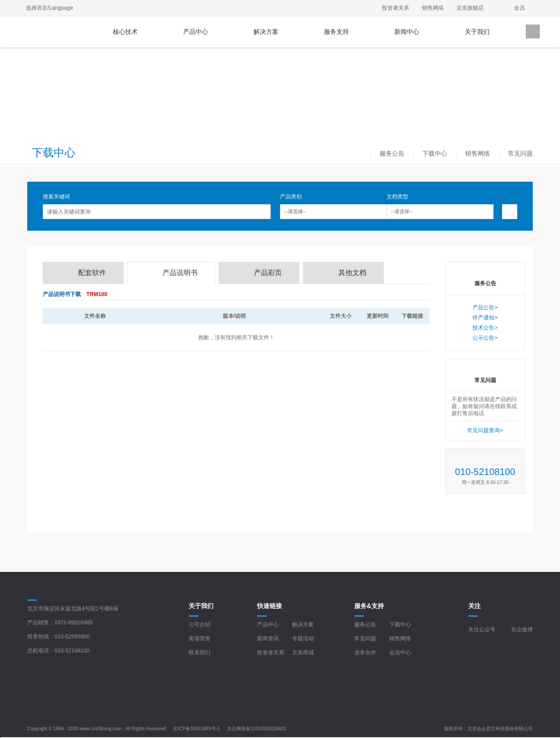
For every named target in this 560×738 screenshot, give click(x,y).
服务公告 (365, 624)
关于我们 (477, 32)
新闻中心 (407, 32)
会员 (520, 8)
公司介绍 (199, 624)
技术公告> (485, 328)
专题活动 (303, 638)
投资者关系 (395, 8)
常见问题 (365, 638)
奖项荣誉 (199, 638)
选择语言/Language (49, 8)
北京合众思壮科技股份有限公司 (500, 729)
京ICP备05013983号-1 (196, 729)
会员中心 (400, 652)
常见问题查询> (485, 430)
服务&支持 (369, 606)
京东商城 (303, 652)
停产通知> (485, 317)
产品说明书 (180, 273)
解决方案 (266, 32)
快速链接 (269, 606)
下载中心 (400, 624)
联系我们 (199, 652)
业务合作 (365, 652)
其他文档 (352, 273)
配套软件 (92, 273)
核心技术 (125, 32)
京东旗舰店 (470, 8)
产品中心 (196, 32)
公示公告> (485, 338)
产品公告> (485, 307)
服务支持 (336, 32)
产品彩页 (268, 273)
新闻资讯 (268, 638)
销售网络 (433, 8)
